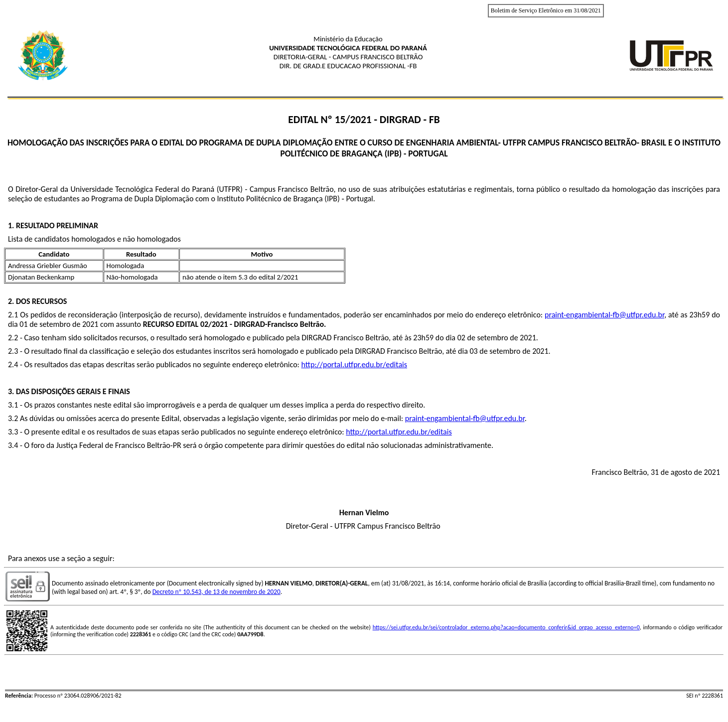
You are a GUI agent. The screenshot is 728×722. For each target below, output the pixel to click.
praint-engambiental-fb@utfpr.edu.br (604, 315)
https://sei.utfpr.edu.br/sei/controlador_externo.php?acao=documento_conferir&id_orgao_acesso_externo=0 (506, 627)
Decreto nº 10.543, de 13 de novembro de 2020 (217, 592)
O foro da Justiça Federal (64, 445)
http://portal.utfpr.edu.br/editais (355, 364)
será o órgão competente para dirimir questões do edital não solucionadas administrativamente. (337, 445)
